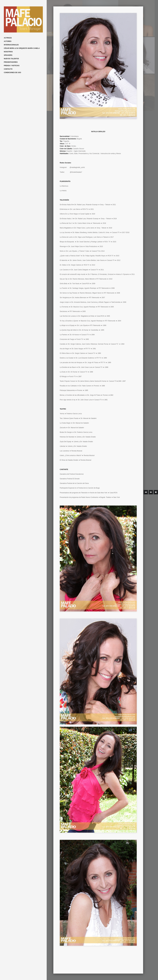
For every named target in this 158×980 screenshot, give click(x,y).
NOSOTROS (8, 52)
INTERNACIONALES (11, 45)
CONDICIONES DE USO (12, 73)
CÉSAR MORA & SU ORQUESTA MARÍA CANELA (22, 48)
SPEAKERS (8, 55)
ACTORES (8, 41)
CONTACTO (8, 69)
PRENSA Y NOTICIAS (12, 66)
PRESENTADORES (11, 62)
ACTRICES (8, 38)
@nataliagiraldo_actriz (77, 167)
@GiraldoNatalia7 (76, 172)
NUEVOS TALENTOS (11, 59)
